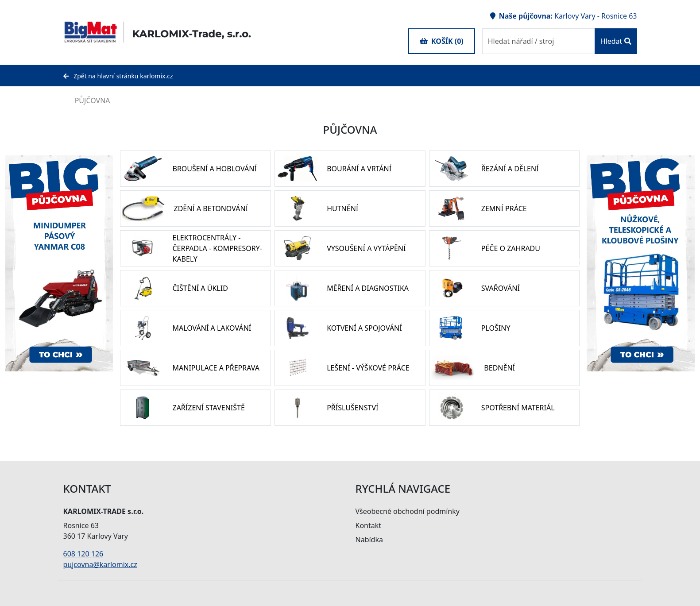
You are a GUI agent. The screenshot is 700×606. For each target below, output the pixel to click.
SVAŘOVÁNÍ (501, 288)
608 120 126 (83, 554)
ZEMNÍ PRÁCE (504, 208)
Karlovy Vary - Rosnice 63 (596, 16)
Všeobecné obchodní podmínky (408, 511)
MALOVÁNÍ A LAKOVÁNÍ (212, 328)
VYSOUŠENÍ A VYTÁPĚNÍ (366, 248)
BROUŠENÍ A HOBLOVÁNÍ (214, 169)
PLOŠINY (496, 328)
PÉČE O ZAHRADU (511, 248)
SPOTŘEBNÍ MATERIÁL (518, 408)
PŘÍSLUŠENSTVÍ (352, 408)
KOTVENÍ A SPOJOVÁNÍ (364, 328)
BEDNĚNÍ (499, 368)
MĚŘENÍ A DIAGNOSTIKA (368, 288)
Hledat (616, 41)
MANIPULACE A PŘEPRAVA (216, 368)
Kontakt (369, 525)
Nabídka (369, 540)
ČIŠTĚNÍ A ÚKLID (200, 288)
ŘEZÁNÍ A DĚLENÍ (510, 169)
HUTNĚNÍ (342, 208)
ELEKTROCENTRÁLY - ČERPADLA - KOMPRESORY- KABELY (217, 248)
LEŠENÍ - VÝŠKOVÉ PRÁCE (368, 368)
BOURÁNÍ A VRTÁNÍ (359, 169)
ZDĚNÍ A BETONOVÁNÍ (211, 208)
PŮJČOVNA (87, 100)
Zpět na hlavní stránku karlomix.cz (118, 76)
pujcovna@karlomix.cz (100, 564)
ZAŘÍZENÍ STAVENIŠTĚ (208, 408)
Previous (580, 263)
